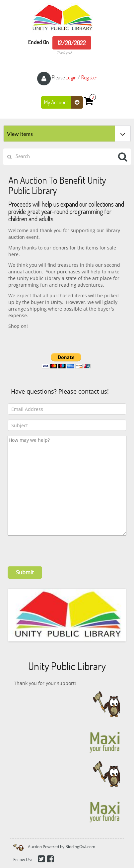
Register (89, 77)
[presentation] (58, 548)
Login (71, 77)
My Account (64, 102)
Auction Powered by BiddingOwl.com (62, 847)
